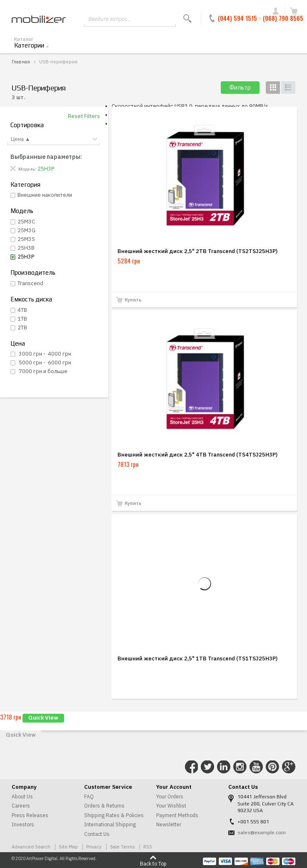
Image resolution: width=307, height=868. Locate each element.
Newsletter (169, 824)
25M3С (26, 222)
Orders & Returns (104, 806)
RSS (148, 847)
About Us (22, 797)
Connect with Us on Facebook (192, 767)
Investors (23, 824)
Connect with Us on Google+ (289, 767)
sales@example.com (262, 833)
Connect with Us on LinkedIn (224, 767)
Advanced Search (31, 847)
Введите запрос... (110, 19)
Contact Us (97, 834)
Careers (21, 806)
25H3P (26, 257)
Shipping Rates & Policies (114, 815)
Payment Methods (177, 815)
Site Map (68, 847)
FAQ (89, 797)
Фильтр (240, 87)
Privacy (94, 847)
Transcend (30, 283)
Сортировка (27, 125)
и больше (42, 371)
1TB (22, 319)
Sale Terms (122, 847)
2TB (22, 327)
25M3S (26, 239)
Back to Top (153, 863)
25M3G (26, 230)
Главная (21, 61)
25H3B (26, 248)
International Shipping (110, 824)
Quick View (43, 718)
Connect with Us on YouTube (256, 767)
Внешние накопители (45, 195)
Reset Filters (84, 116)
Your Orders (170, 797)
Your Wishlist (171, 806)
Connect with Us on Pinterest (272, 767)
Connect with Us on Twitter (207, 767)
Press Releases (30, 815)
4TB (22, 310)
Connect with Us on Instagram (240, 767)
